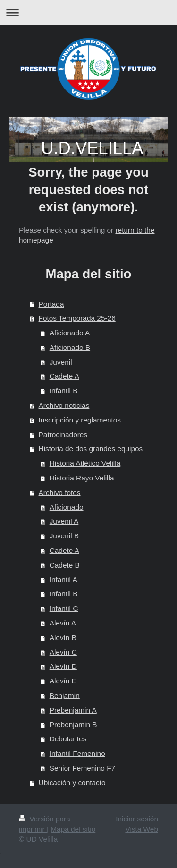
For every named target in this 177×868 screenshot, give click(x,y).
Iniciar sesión (137, 819)
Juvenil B (64, 536)
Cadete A (64, 376)
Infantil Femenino (77, 753)
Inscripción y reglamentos (80, 420)
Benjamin (65, 695)
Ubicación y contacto (72, 783)
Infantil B (64, 391)
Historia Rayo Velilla (82, 478)
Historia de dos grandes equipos (91, 449)
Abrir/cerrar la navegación (88, 12)
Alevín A (63, 623)
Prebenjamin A (73, 710)
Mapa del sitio (73, 829)
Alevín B (63, 637)
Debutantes (68, 739)
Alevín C (63, 652)
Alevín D (63, 666)
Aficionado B (70, 347)
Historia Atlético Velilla (85, 463)
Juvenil (61, 362)
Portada (51, 304)
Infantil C (64, 608)
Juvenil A (64, 521)
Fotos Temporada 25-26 (77, 318)
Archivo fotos (60, 492)
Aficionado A (70, 333)
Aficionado (67, 507)
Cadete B (65, 565)
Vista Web (142, 829)
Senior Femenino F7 (82, 768)
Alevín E (63, 681)
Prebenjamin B (73, 725)
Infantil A (63, 580)
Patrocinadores (63, 434)
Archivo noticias (64, 405)
